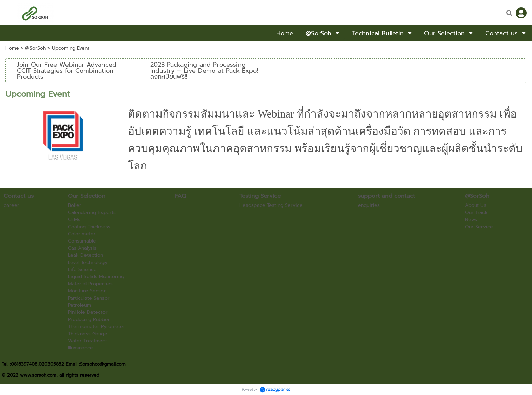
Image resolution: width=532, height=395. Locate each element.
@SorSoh (35, 48)
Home (12, 48)
